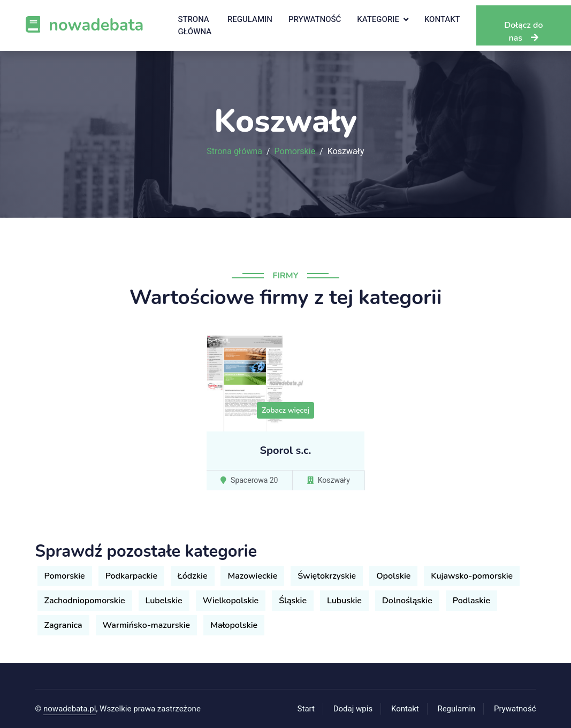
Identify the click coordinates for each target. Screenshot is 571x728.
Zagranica (63, 625)
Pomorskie (295, 151)
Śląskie (293, 601)
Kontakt (442, 19)
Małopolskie (234, 625)
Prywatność (315, 19)
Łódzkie (192, 576)
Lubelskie (164, 601)
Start (306, 709)
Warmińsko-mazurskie (147, 625)
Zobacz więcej (285, 410)
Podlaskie (471, 601)
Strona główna (195, 25)
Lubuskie (344, 601)
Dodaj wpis (353, 709)
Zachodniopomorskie (85, 601)
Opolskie (393, 576)
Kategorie (378, 19)
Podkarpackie (131, 576)
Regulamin (250, 19)
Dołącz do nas (523, 32)
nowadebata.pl (70, 709)
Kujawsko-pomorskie (472, 576)
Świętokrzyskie (327, 576)
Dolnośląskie (407, 601)
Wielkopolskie (231, 601)
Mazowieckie (252, 576)
